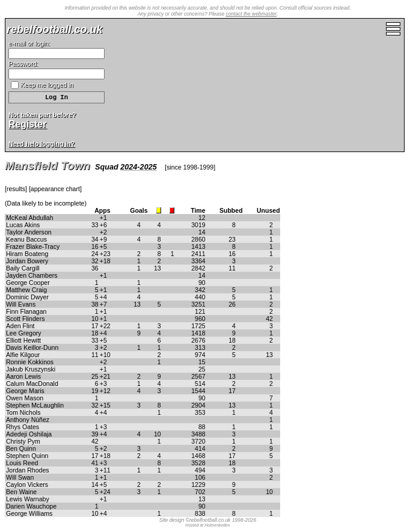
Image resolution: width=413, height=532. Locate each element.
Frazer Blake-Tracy (33, 246)
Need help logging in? (41, 144)
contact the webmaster (251, 14)
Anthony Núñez (28, 420)
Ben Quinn (21, 448)
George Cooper (28, 283)
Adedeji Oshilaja (29, 434)
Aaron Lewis (23, 376)
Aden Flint (20, 326)
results (16, 189)
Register (27, 124)
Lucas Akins (23, 225)
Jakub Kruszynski (31, 369)
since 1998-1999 (190, 167)
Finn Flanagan (26, 311)
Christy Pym (23, 441)
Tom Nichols (23, 412)
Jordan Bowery (27, 261)
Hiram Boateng (27, 254)
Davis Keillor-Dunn (32, 347)
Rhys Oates (23, 427)
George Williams (29, 513)
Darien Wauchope (31, 506)
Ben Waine (21, 492)
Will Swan (20, 477)
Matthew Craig (26, 290)
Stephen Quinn (27, 456)
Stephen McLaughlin (35, 405)
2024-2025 (139, 167)
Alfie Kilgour (23, 355)
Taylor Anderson (29, 232)
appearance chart (55, 189)
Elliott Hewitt (23, 340)
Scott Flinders (25, 319)
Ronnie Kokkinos (30, 362)
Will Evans (21, 304)
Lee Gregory (24, 333)
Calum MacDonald (32, 384)
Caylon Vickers (27, 485)
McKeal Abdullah (30, 218)
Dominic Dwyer (27, 297)
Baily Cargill (23, 268)
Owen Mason (25, 398)
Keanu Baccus (26, 239)
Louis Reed (22, 463)
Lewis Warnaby (28, 499)
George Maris (25, 391)
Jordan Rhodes (28, 470)
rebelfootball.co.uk (54, 29)
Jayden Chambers (32, 275)
